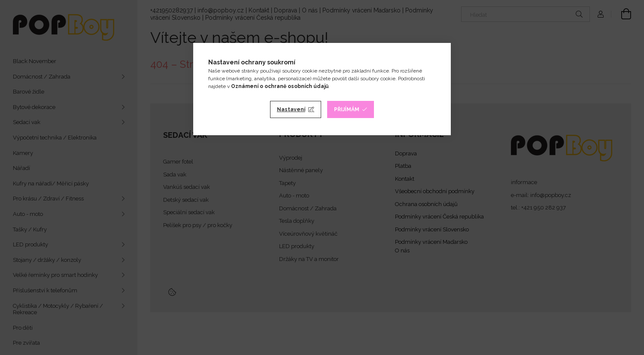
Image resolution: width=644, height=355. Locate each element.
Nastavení (291, 109)
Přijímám (347, 109)
